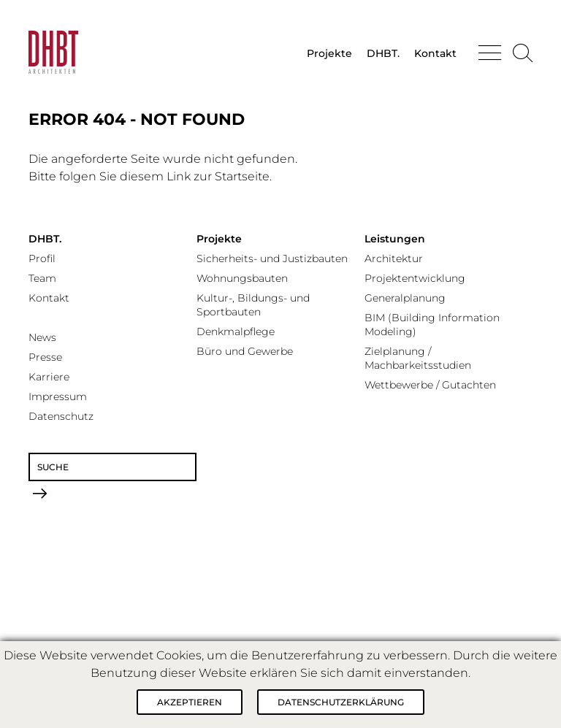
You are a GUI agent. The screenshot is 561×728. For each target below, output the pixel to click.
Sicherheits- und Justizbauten (272, 258)
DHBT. (383, 53)
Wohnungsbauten (242, 278)
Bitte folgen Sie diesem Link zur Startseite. (150, 176)
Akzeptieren (190, 702)
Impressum (58, 396)
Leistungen (395, 239)
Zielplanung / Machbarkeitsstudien (418, 358)
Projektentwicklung (415, 278)
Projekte (329, 53)
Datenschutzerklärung (341, 702)
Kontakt (435, 53)
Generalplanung (405, 298)
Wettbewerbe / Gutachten (430, 385)
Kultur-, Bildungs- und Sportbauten (253, 305)
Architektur (394, 258)
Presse (45, 357)
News (42, 337)
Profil (42, 258)
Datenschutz (61, 416)
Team (42, 278)
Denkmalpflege (236, 332)
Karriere (49, 377)
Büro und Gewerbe (245, 351)
